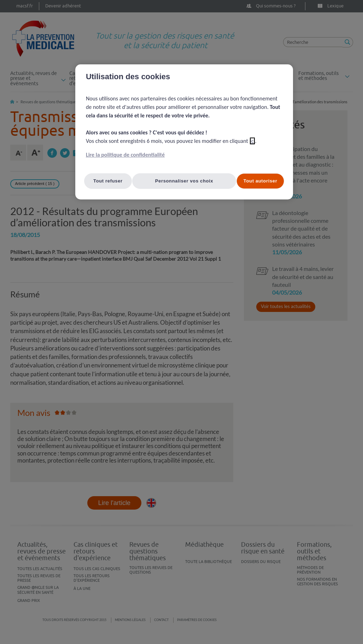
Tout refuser (108, 181)
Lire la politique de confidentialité (125, 155)
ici (253, 141)
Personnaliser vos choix (184, 181)
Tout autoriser (260, 181)
